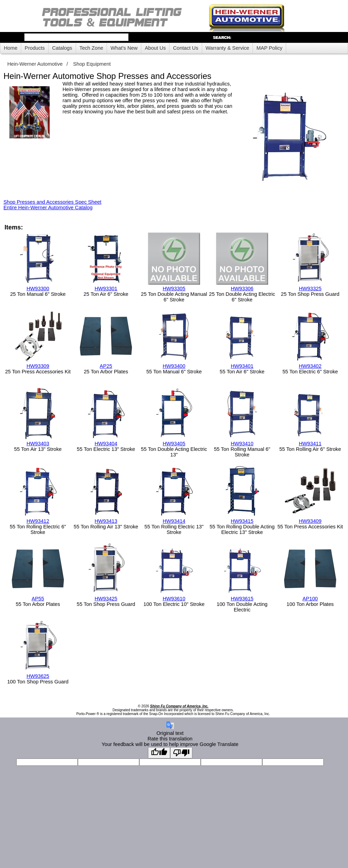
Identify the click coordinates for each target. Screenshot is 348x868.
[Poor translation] (181, 753)
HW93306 (242, 289)
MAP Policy (269, 48)
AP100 (310, 599)
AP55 (38, 599)
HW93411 (310, 444)
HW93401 (242, 366)
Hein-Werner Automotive (35, 64)
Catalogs (62, 48)
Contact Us (186, 48)
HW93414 (174, 521)
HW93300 (38, 289)
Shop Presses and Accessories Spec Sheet (52, 202)
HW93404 (106, 444)
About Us (155, 48)
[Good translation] (159, 753)
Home (11, 48)
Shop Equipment (92, 64)
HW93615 (242, 599)
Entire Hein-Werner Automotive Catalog (48, 208)
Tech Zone (91, 48)
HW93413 (106, 521)
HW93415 (242, 521)
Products (35, 48)
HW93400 (174, 366)
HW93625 (38, 676)
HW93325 (310, 289)
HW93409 (310, 521)
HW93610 (174, 599)
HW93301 (106, 289)
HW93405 (174, 444)
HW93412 (38, 521)
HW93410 (242, 444)
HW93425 (106, 599)
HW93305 (174, 289)
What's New (124, 48)
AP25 (106, 366)
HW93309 (38, 366)
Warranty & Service (227, 48)
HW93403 (38, 444)
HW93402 (310, 366)
